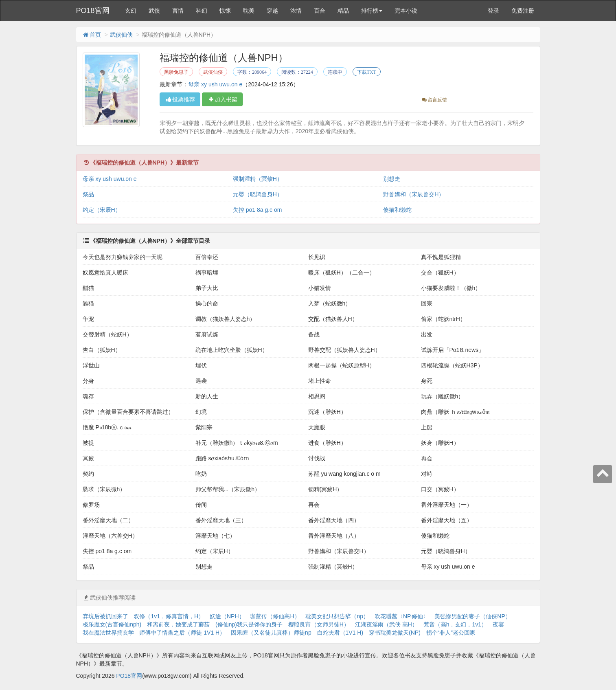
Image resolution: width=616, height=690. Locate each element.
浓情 (296, 11)
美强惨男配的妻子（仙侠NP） (472, 616)
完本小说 (406, 11)
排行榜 (372, 11)
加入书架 (222, 99)
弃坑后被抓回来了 (105, 616)
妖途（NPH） (227, 616)
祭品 (88, 194)
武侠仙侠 (121, 35)
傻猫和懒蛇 (397, 210)
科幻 (202, 11)
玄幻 (131, 11)
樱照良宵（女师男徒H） (319, 624)
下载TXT (367, 72)
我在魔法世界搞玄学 (108, 633)
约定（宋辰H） (102, 210)
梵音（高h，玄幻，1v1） (455, 624)
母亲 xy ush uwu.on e (215, 84)
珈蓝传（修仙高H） (275, 616)
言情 (178, 11)
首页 (92, 35)
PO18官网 (93, 11)
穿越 (272, 11)
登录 (493, 11)
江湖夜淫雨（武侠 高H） (386, 624)
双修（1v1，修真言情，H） (169, 616)
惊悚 (225, 11)
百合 (320, 11)
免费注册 (523, 11)
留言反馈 (434, 100)
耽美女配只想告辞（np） (337, 616)
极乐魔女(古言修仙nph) (112, 624)
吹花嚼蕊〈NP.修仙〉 (402, 616)
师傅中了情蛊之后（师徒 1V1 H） (182, 633)
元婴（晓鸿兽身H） (258, 194)
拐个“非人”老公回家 (451, 633)
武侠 (154, 11)
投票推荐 (180, 99)
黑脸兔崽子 (176, 72)
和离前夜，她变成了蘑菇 (178, 624)
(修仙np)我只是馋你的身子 (249, 624)
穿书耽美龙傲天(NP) (395, 633)
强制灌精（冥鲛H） (258, 179)
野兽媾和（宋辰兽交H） (414, 194)
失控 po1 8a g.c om (258, 210)
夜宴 (498, 624)
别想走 (392, 179)
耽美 (249, 11)
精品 (343, 11)
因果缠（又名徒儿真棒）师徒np (271, 633)
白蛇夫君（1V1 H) (340, 633)
